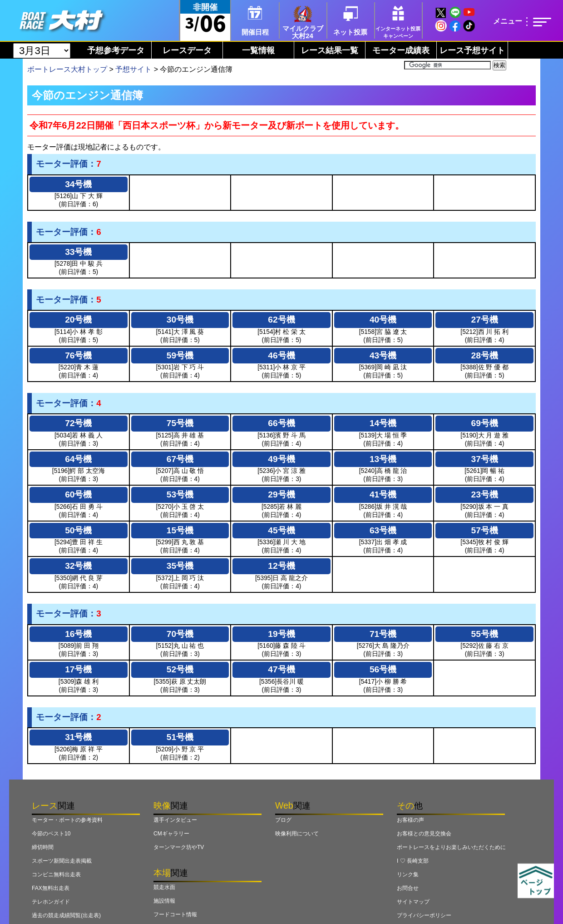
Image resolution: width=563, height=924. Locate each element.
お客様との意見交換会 (424, 834)
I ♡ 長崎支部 (413, 861)
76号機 (78, 355)
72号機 (78, 423)
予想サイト (133, 69)
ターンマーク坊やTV (179, 847)
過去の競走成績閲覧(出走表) (66, 915)
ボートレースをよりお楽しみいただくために (451, 847)
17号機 (78, 669)
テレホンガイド (51, 902)
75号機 (180, 423)
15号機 (180, 530)
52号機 (180, 669)
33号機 (78, 252)
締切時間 (43, 847)
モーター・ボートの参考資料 (67, 820)
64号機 (78, 459)
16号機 (78, 634)
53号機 (180, 494)
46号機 (281, 355)
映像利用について (297, 834)
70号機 (180, 634)
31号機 (78, 737)
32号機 (78, 566)
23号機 (485, 494)
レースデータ (187, 50)
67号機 (180, 459)
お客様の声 (410, 820)
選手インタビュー (175, 820)
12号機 (281, 566)
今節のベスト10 (51, 834)
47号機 (281, 669)
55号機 (485, 634)
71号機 (383, 634)
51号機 (180, 737)
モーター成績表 (401, 50)
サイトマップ (413, 902)
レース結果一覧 (330, 50)
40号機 (383, 320)
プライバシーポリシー (424, 915)
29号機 (281, 494)
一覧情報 (258, 50)
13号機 (383, 459)
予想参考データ (116, 50)
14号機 (383, 423)
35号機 (180, 566)
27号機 (485, 320)
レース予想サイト (472, 50)
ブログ (283, 820)
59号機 (180, 355)
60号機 (78, 494)
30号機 (180, 320)
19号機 (281, 634)
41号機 (383, 494)
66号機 (281, 423)
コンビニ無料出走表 (56, 874)
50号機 (78, 530)
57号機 (485, 530)
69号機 (485, 423)
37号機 (485, 459)
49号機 (281, 459)
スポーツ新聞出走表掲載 (62, 861)
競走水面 (164, 887)
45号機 (281, 530)
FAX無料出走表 (51, 888)
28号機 (485, 355)
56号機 (383, 669)
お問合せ (408, 888)
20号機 (78, 320)
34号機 (78, 184)
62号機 (281, 320)
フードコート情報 (175, 914)
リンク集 (408, 874)
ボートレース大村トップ (67, 69)
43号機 (383, 355)
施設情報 (164, 901)
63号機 (383, 530)
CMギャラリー (171, 834)
